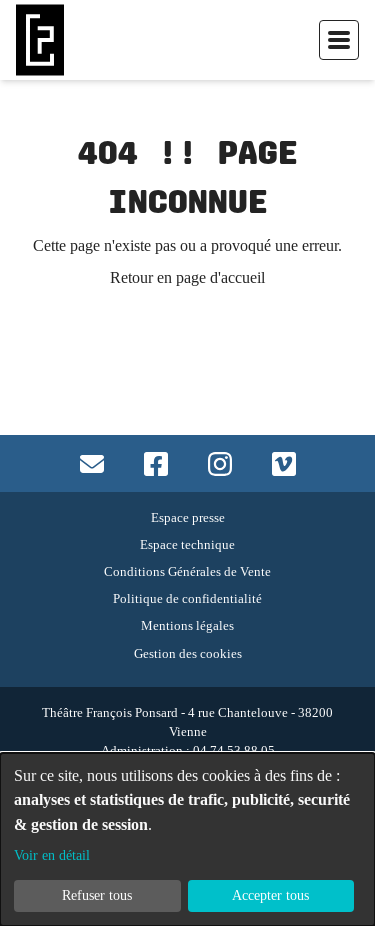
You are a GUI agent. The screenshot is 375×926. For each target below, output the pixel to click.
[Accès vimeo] (284, 463)
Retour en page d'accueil (187, 277)
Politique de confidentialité (187, 598)
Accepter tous (270, 895)
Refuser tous (97, 895)
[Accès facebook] (156, 463)
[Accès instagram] (220, 463)
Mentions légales (187, 625)
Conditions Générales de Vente (187, 571)
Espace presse (188, 517)
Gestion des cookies (188, 653)
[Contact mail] (92, 463)
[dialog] (187, 839)
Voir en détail (52, 855)
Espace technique (187, 544)
